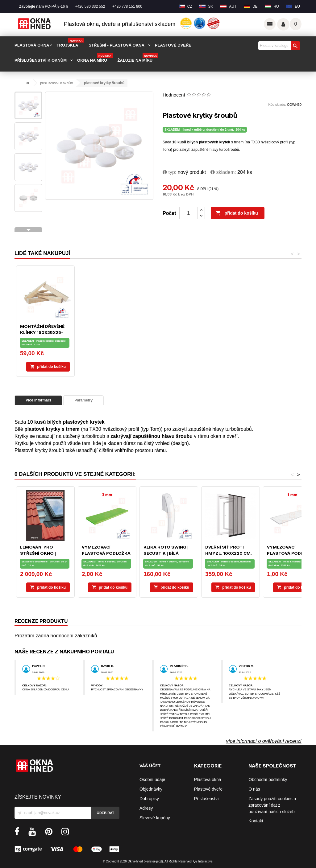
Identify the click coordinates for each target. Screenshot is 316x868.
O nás (254, 789)
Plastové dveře (208, 789)
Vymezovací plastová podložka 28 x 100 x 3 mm (106, 553)
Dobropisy (149, 799)
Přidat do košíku (237, 213)
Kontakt (256, 821)
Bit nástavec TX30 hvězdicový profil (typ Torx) (104, 332)
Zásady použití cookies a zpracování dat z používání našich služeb (272, 805)
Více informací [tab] (38, 400)
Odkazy (270, 24)
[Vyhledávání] (278, 46)
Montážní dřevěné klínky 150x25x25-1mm (227, 332)
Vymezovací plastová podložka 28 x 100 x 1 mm (291, 553)
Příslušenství (206, 799)
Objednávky (151, 789)
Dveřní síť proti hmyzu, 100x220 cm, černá (228, 553)
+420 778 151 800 (127, 6)
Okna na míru (95, 58)
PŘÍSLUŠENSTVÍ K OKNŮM (41, 60)
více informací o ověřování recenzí (264, 741)
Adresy (146, 808)
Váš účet (283, 24)
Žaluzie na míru (138, 58)
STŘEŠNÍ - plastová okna (117, 45)
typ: (169, 172)
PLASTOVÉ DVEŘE (173, 45)
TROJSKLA (70, 43)
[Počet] (189, 213)
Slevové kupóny (155, 818)
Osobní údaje (152, 780)
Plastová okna (208, 780)
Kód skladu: (277, 105)
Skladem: (223, 172)
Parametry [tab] (83, 400)
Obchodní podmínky (268, 780)
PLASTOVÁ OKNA (32, 45)
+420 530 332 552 (90, 6)
